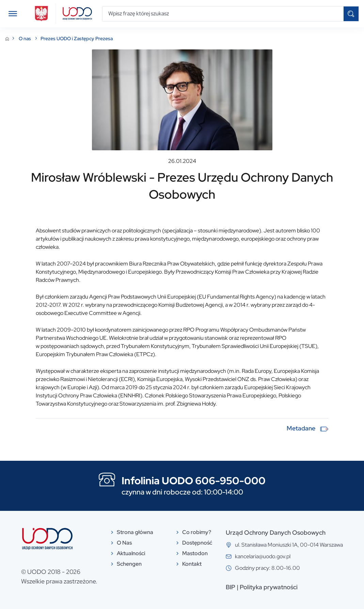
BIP (231, 587)
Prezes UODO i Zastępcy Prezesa (77, 39)
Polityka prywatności (269, 587)
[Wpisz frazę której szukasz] (223, 14)
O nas (25, 39)
